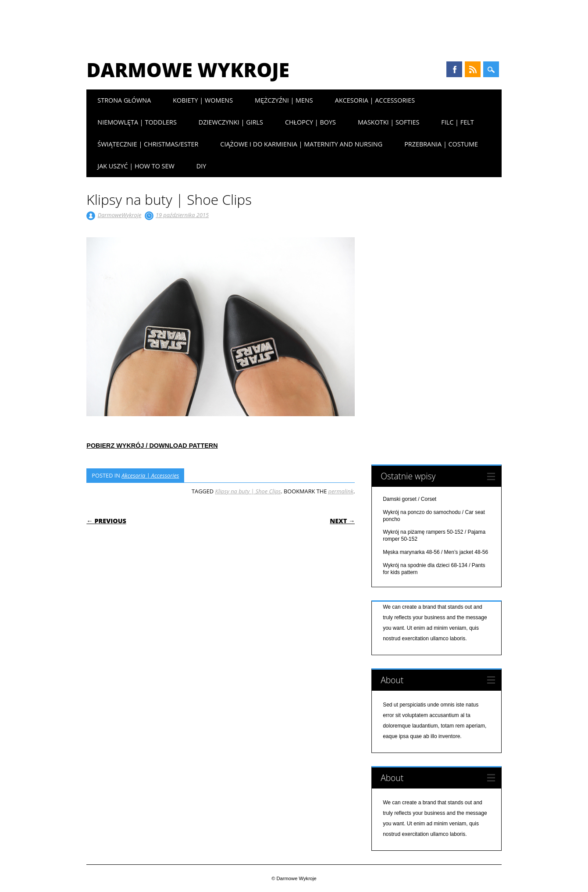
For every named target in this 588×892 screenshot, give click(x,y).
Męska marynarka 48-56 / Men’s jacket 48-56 (435, 552)
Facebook (454, 69)
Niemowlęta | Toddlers (137, 122)
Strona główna (124, 100)
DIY (201, 166)
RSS (473, 69)
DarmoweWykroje (120, 215)
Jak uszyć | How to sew (136, 166)
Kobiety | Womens (203, 100)
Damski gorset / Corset (410, 499)
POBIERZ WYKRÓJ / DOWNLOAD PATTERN (152, 446)
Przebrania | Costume (441, 144)
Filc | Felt (457, 122)
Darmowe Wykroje (188, 70)
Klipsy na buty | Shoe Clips (248, 491)
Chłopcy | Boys (310, 122)
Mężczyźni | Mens (284, 100)
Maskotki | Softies (388, 122)
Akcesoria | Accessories (375, 100)
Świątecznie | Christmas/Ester (148, 144)
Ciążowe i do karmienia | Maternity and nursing (301, 144)
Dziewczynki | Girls (231, 122)
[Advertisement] (294, 24)
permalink (341, 491)
